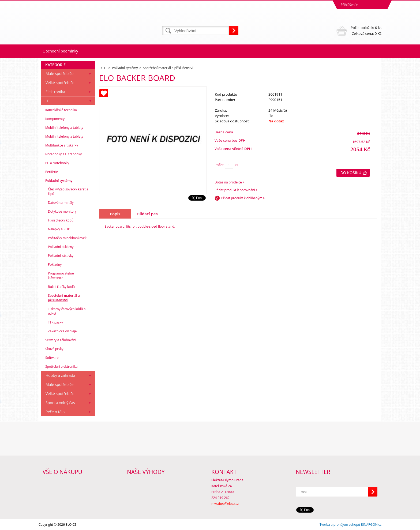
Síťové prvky (54, 349)
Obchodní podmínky (60, 51)
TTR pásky (55, 322)
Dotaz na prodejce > (230, 182)
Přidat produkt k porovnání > (236, 190)
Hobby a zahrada (60, 375)
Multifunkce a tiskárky (62, 145)
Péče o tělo (55, 412)
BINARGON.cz (371, 525)
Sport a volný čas (60, 403)
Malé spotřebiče (59, 74)
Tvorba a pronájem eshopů (340, 525)
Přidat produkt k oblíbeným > (243, 198)
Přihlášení (348, 5)
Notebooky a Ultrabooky (63, 154)
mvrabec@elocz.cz (225, 504)
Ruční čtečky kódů (61, 287)
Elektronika (55, 92)
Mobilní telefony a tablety (64, 128)
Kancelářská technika (61, 110)
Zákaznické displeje (62, 331)
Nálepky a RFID (59, 229)
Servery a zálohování (61, 340)
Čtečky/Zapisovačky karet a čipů (68, 191)
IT (47, 101)
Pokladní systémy (59, 181)
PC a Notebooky (57, 163)
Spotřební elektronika (61, 367)
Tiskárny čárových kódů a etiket (67, 311)
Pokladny (55, 264)
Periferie (52, 172)
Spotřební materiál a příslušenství (64, 298)
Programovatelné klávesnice (61, 276)
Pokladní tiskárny (61, 247)
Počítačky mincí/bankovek (67, 238)
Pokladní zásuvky (61, 256)
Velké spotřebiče (60, 83)
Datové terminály (61, 203)
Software (52, 358)
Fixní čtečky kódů (61, 220)
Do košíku (351, 173)
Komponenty (55, 119)
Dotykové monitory (62, 211)
